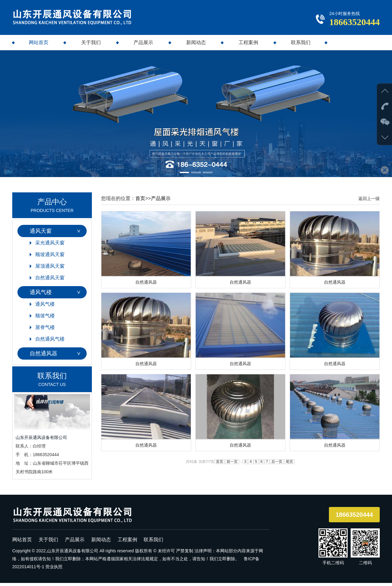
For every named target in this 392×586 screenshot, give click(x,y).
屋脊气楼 (45, 330)
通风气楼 (41, 295)
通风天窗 (41, 234)
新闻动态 (196, 45)
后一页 (277, 466)
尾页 (289, 466)
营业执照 (54, 570)
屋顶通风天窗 (50, 269)
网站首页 (39, 45)
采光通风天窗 (50, 246)
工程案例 (248, 45)
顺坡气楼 (45, 318)
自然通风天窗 (50, 280)
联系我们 (301, 45)
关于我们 (91, 45)
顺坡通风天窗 (50, 257)
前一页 (232, 466)
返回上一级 (369, 201)
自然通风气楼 (50, 342)
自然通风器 (43, 356)
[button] (184, 175)
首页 (140, 201)
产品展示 (143, 45)
